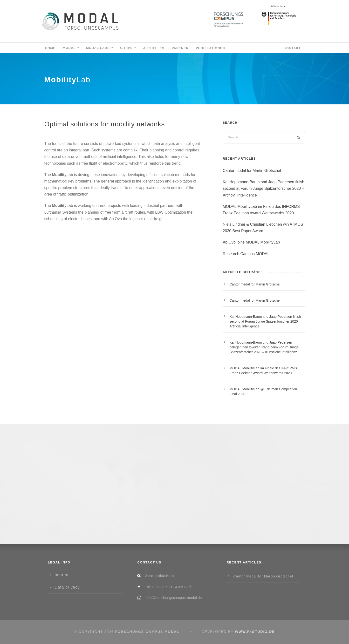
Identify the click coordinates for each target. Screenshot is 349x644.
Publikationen (210, 48)
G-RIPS (126, 48)
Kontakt (292, 48)
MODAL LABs (98, 48)
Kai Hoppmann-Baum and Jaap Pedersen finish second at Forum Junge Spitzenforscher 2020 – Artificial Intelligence (264, 188)
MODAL (69, 48)
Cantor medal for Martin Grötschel (252, 171)
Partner (180, 48)
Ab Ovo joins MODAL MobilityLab (251, 242)
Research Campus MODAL (246, 254)
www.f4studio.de (255, 632)
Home (50, 48)
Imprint (62, 575)
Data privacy (67, 587)
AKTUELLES (154, 48)
